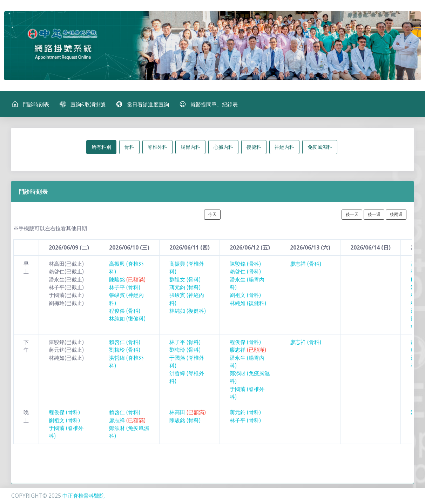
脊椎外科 (157, 147)
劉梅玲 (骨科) (125, 350)
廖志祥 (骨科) (306, 264)
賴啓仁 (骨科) (245, 271)
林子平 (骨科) (125, 287)
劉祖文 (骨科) (185, 280)
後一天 (352, 214)
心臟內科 (223, 147)
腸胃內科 (190, 147)
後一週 (374, 214)
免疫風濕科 (320, 147)
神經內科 (284, 147)
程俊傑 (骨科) (125, 311)
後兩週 (396, 214)
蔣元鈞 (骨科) (185, 287)
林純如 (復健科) (127, 319)
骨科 (129, 147)
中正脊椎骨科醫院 (83, 496)
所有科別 (101, 147)
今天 (212, 214)
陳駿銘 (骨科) (245, 264)
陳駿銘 (127, 280)
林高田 (188, 412)
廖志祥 (248, 350)
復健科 (254, 147)
